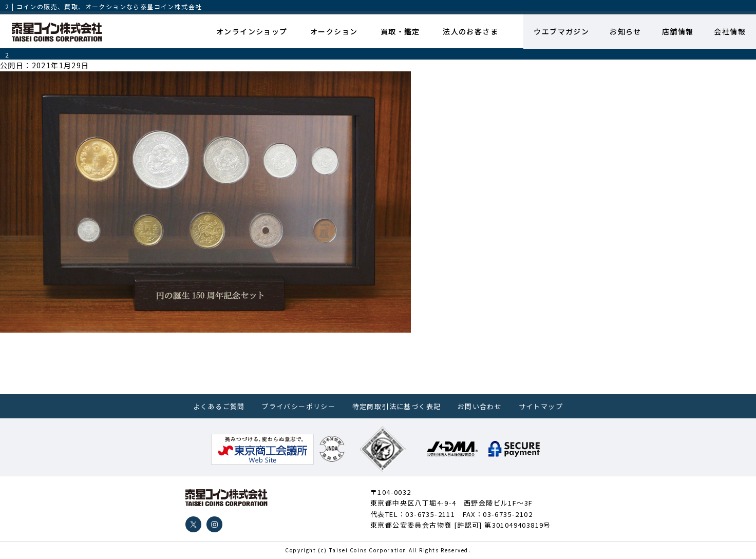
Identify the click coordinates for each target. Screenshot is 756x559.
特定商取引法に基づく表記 (397, 406)
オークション (334, 31)
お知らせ (626, 31)
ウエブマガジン (561, 31)
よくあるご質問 (219, 406)
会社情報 (730, 31)
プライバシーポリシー (298, 406)
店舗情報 (678, 31)
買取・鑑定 (400, 31)
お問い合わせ (480, 406)
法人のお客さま (470, 31)
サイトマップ (541, 406)
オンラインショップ (252, 31)
